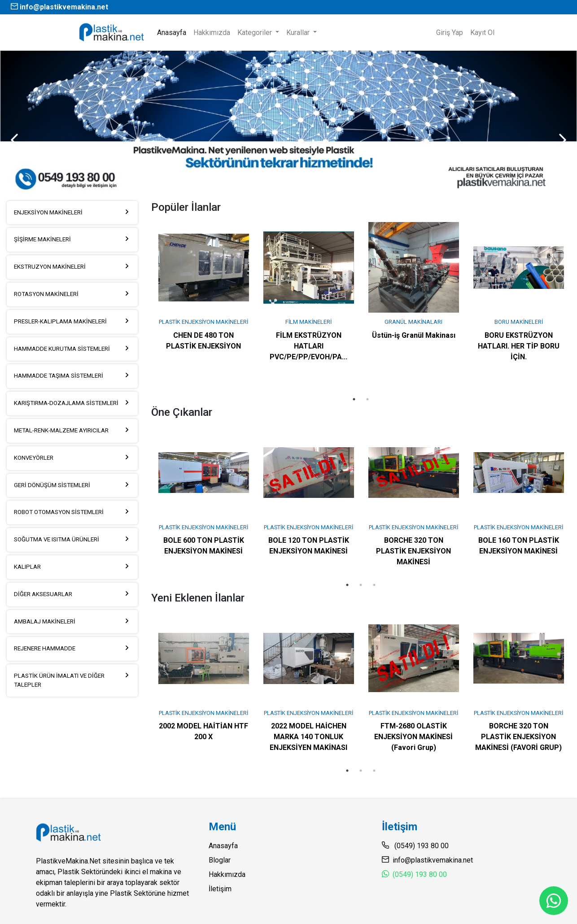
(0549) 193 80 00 (420, 874)
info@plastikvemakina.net (59, 7)
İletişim (220, 889)
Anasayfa (173, 32)
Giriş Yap (450, 33)
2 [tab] (367, 399)
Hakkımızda (212, 33)
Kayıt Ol (482, 33)
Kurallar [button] (299, 33)
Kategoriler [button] (256, 33)
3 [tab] (374, 585)
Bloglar (220, 860)
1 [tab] (354, 399)
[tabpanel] (204, 286)
